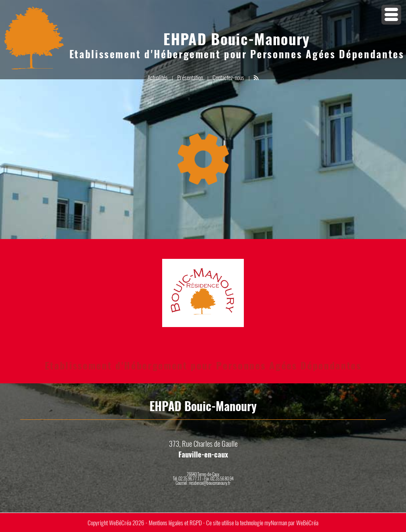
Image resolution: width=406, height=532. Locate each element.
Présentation (190, 77)
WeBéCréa (120, 522)
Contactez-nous (228, 77)
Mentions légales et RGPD (175, 522)
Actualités (158, 77)
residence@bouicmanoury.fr (210, 483)
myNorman (276, 522)
